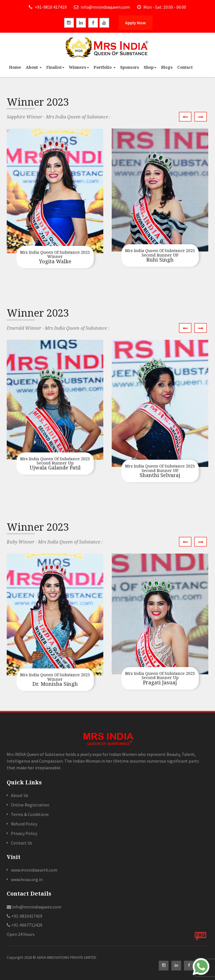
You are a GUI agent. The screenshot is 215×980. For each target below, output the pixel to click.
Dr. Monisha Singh (55, 680)
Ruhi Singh (160, 256)
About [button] (34, 67)
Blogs (167, 67)
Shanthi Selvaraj (160, 471)
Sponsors (130, 67)
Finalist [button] (55, 67)
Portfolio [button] (105, 67)
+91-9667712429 (24, 925)
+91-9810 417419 (48, 7)
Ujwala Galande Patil (55, 464)
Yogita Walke (55, 257)
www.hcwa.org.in (27, 879)
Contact (185, 67)
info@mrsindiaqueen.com (102, 7)
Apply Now (135, 23)
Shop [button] (150, 67)
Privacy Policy (24, 833)
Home (15, 67)
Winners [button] (79, 67)
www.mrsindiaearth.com (34, 870)
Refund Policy (24, 824)
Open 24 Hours (21, 934)
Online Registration (30, 805)
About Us (20, 795)
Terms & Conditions (30, 814)
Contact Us (22, 843)
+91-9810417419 (24, 916)
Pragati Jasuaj (160, 678)
